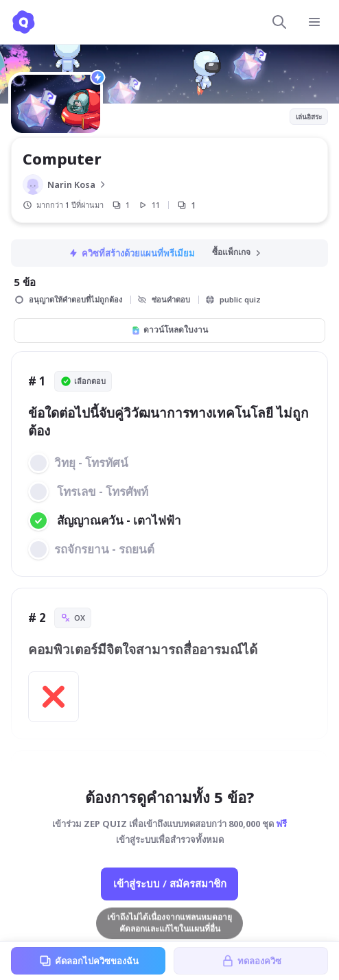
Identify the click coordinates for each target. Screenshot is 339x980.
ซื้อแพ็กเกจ (237, 252)
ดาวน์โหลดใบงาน (169, 330)
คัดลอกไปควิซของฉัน (89, 961)
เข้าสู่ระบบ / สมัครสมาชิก (170, 883)
